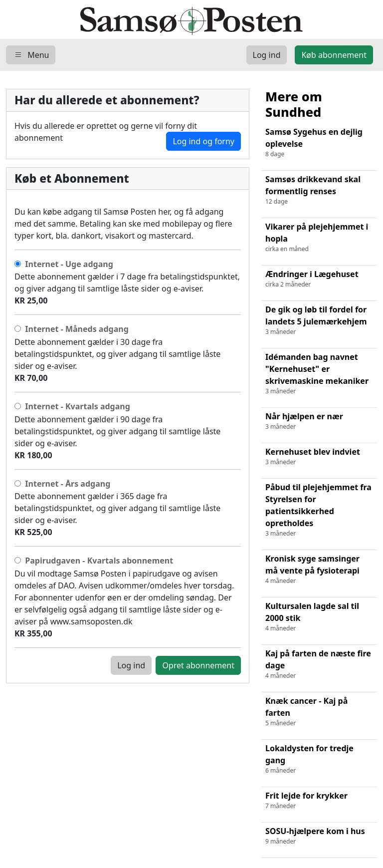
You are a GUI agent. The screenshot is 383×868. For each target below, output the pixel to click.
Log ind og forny (203, 141)
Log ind (131, 665)
